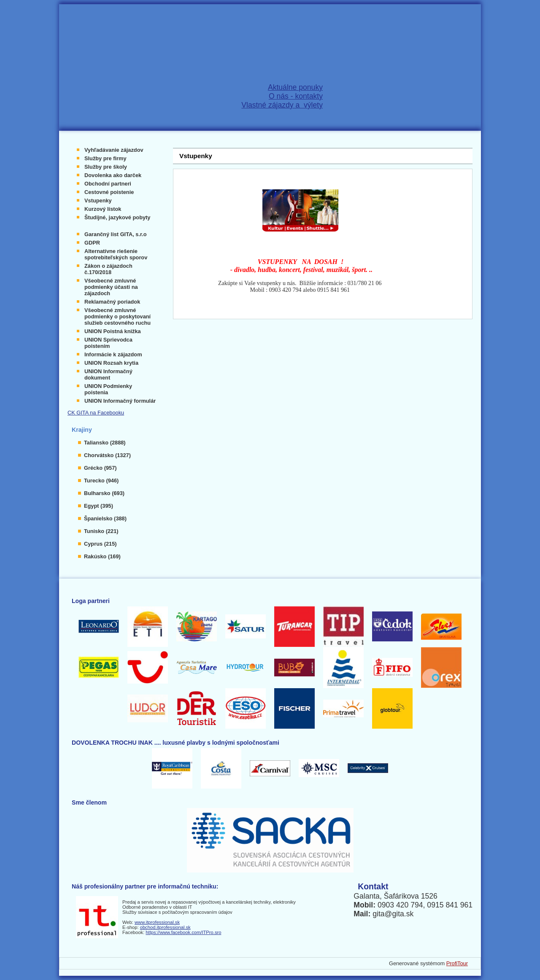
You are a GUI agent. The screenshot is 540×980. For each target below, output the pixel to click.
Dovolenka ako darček (113, 175)
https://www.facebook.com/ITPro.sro (183, 932)
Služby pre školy (106, 167)
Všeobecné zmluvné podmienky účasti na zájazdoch (111, 287)
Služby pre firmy (105, 158)
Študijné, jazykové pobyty (117, 217)
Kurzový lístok (103, 209)
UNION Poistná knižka (113, 331)
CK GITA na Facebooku (96, 413)
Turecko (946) (101, 481)
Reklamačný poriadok (112, 302)
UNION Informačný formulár (120, 401)
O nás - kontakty (296, 96)
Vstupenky (98, 201)
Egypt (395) (99, 506)
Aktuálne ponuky (295, 87)
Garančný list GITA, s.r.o (116, 234)
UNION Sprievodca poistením (108, 343)
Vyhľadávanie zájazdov (114, 150)
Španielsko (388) (105, 518)
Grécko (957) (100, 468)
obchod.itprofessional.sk (165, 927)
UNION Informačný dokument (108, 374)
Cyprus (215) (100, 544)
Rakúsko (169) (102, 556)
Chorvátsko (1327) (107, 455)
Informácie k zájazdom (113, 354)
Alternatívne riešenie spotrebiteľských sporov (116, 254)
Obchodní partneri (108, 184)
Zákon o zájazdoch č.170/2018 (108, 269)
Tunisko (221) (101, 531)
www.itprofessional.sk (157, 922)
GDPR (92, 243)
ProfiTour (457, 963)
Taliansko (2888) (105, 443)
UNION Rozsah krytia (111, 363)
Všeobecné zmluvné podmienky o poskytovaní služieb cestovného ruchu (117, 316)
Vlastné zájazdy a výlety (282, 105)
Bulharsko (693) (104, 493)
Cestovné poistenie (109, 192)
